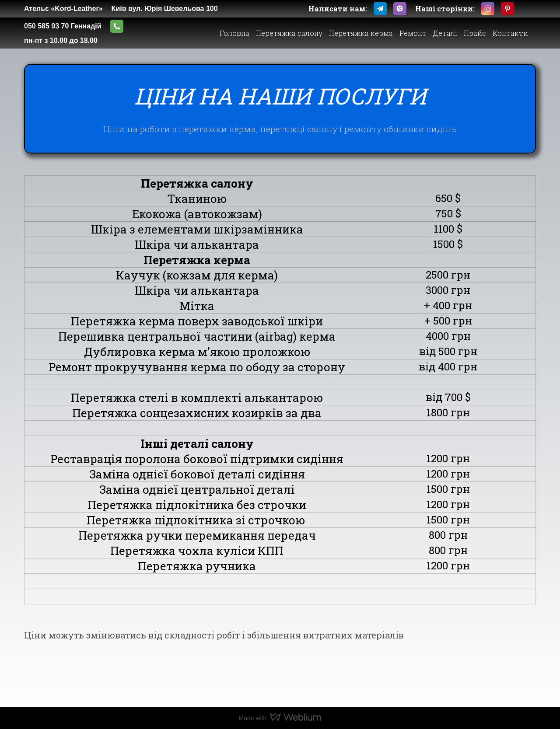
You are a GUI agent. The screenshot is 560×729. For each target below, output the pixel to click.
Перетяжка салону (289, 33)
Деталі (445, 33)
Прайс (475, 33)
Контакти (510, 33)
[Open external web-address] (237, 9)
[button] (380, 9)
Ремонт (413, 33)
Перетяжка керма (361, 33)
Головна (234, 33)
